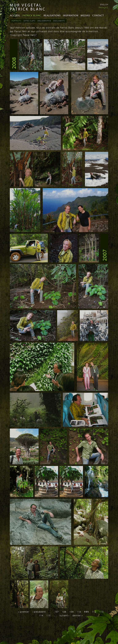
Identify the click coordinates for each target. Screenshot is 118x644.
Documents (59, 21)
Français (103, 8)
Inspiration (71, 15)
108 (64, 612)
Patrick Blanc (32, 15)
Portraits (17, 21)
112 (94, 612)
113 (101, 612)
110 (79, 612)
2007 (104, 255)
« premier (24, 612)
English (104, 4)
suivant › (64, 615)
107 (57, 612)
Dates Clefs (29, 21)
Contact (98, 15)
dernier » (78, 615)
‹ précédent (39, 612)
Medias (85, 15)
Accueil (15, 15)
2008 (14, 63)
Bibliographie (44, 21)
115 (48, 615)
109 (72, 612)
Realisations (52, 15)
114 (41, 615)
